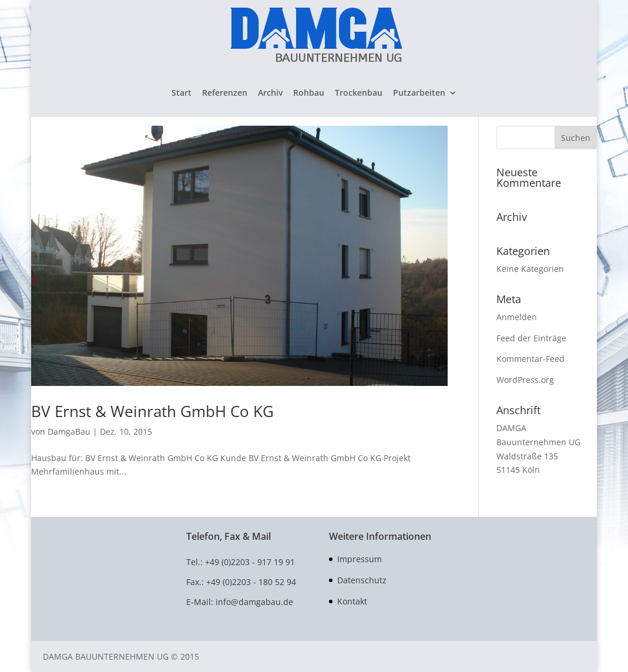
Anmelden (517, 317)
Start (182, 93)
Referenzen (225, 93)
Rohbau (309, 93)
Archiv (270, 93)
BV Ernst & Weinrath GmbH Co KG (152, 411)
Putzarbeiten (419, 93)
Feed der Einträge (531, 338)
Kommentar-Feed (530, 359)
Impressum (360, 559)
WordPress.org (525, 380)
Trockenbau (359, 93)
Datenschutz (362, 580)
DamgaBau (69, 431)
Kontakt (352, 601)
